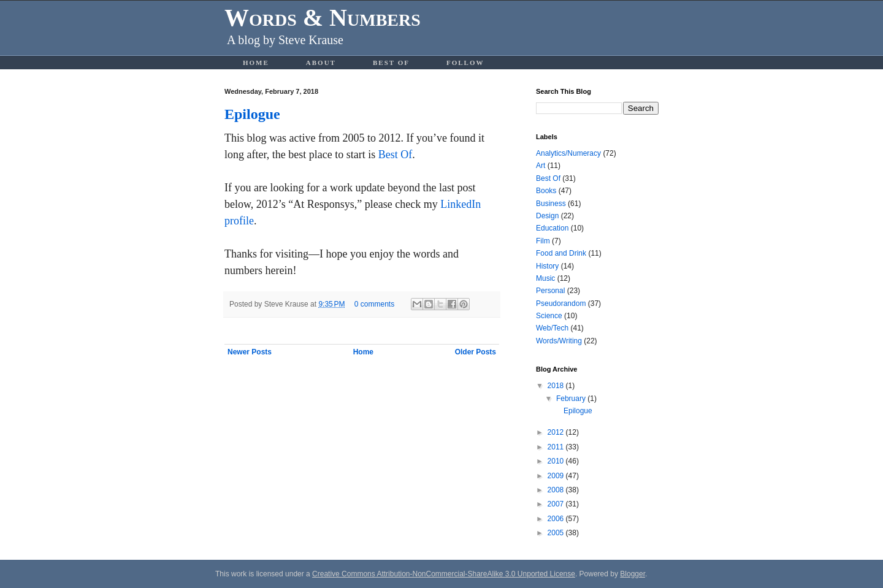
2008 (557, 490)
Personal (550, 291)
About (321, 63)
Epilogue (252, 114)
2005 (557, 533)
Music (545, 278)
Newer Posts (250, 352)
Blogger (633, 574)
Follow (465, 63)
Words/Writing (559, 341)
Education (552, 228)
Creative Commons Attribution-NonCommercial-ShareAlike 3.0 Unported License (444, 574)
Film (543, 241)
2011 (557, 447)
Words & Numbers (323, 17)
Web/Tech (552, 328)
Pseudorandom (561, 304)
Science (549, 316)
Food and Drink (561, 253)
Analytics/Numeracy (568, 153)
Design (547, 216)
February (572, 399)
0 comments (374, 304)
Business (551, 204)
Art (541, 166)
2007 (557, 504)
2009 (557, 476)
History (547, 266)
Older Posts (476, 352)
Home (256, 63)
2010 (557, 461)
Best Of (391, 63)
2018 (557, 386)
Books (546, 191)
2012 (557, 432)
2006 (557, 519)
